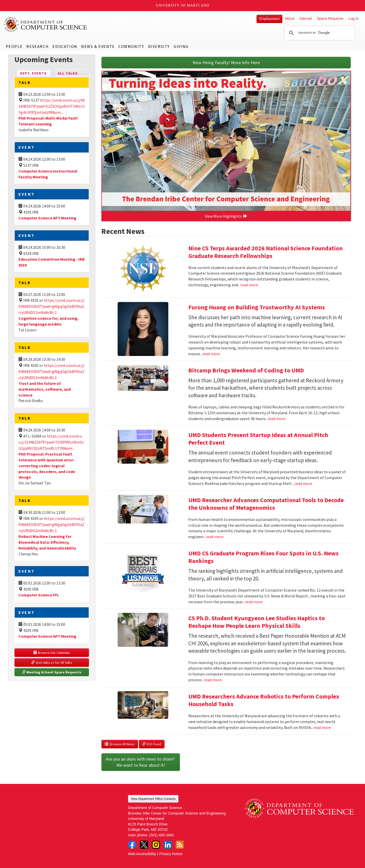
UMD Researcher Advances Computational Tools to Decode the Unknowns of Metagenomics (266, 504)
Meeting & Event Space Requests (52, 672)
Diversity (159, 46)
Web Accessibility (142, 854)
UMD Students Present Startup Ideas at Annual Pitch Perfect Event (258, 439)
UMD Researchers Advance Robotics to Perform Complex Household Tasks (264, 700)
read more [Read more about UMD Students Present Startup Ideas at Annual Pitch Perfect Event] (303, 483)
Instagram (156, 845)
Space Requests (330, 18)
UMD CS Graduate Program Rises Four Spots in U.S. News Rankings (263, 557)
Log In (354, 18)
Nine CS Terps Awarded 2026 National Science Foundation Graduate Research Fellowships (266, 252)
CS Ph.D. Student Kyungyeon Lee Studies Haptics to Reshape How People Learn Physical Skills (257, 622)
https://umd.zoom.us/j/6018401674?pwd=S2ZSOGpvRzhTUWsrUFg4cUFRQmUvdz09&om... (52, 106)
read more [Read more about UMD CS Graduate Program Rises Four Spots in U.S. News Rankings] (254, 602)
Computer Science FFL (39, 595)
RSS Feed (152, 744)
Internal (305, 18)
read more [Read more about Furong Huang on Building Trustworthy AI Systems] (211, 354)
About (290, 18)
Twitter (144, 845)
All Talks (68, 73)
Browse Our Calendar (52, 653)
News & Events (98, 46)
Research (38, 46)
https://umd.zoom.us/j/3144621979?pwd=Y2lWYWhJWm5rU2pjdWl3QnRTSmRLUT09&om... (51, 442)
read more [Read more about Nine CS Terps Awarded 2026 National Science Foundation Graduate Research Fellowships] (249, 285)
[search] (319, 33)
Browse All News (120, 744)
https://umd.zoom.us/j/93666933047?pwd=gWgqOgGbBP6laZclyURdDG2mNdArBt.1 (52, 306)
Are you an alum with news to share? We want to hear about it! (141, 762)
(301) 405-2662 (161, 835)
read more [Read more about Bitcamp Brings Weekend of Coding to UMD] (277, 419)
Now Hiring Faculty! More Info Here (226, 62)
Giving (181, 46)
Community (131, 46)
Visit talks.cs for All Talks (52, 663)
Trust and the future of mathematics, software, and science (45, 389)
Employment (269, 19)
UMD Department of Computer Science (46, 25)
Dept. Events (35, 73)
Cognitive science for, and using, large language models (49, 321)
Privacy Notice (171, 854)
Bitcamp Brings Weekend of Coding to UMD (246, 370)
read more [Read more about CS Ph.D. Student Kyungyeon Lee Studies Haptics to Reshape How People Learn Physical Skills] (213, 680)
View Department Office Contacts (153, 799)
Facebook (132, 845)
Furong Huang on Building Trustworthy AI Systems (257, 307)
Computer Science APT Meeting (47, 218)
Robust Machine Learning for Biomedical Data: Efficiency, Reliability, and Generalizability (47, 542)
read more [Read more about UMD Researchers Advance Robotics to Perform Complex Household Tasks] (322, 727)
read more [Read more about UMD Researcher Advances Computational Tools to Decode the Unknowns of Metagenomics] (215, 537)
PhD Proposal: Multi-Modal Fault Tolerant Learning (48, 121)
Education (65, 46)
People (14, 46)
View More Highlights (226, 216)
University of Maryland (183, 5)
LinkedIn (168, 845)
